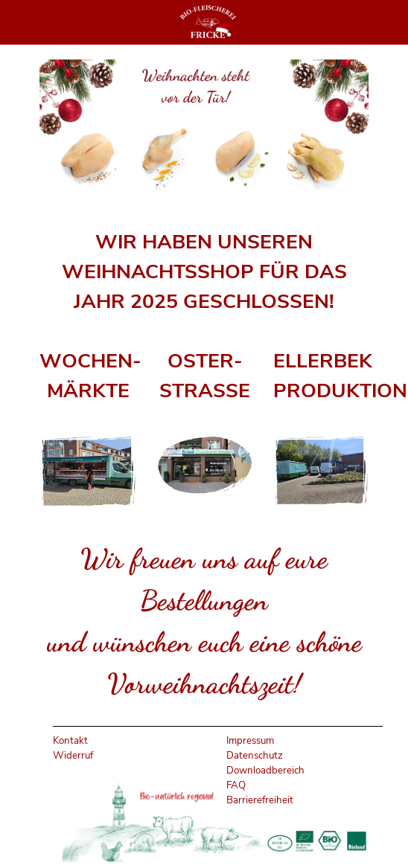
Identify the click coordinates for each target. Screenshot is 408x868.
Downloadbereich (265, 771)
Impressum (250, 741)
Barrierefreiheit (260, 800)
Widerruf (73, 756)
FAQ (236, 785)
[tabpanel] (204, 271)
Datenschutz (255, 756)
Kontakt (70, 741)
